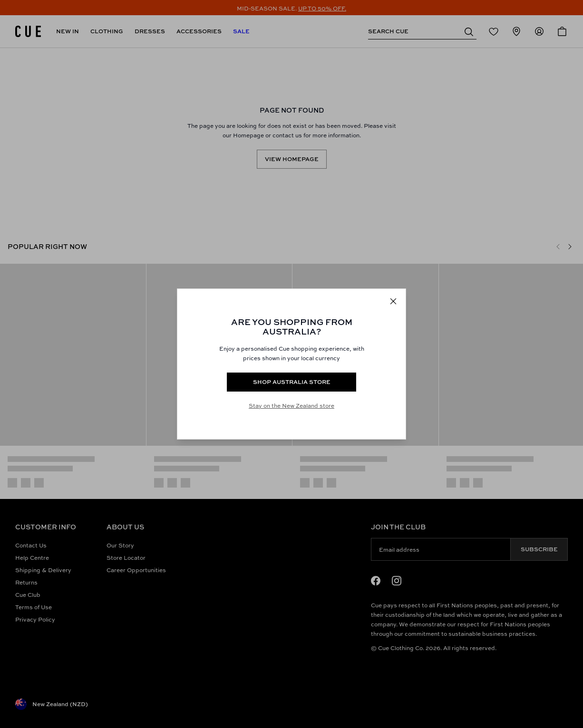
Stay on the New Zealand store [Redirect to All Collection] (291, 406)
